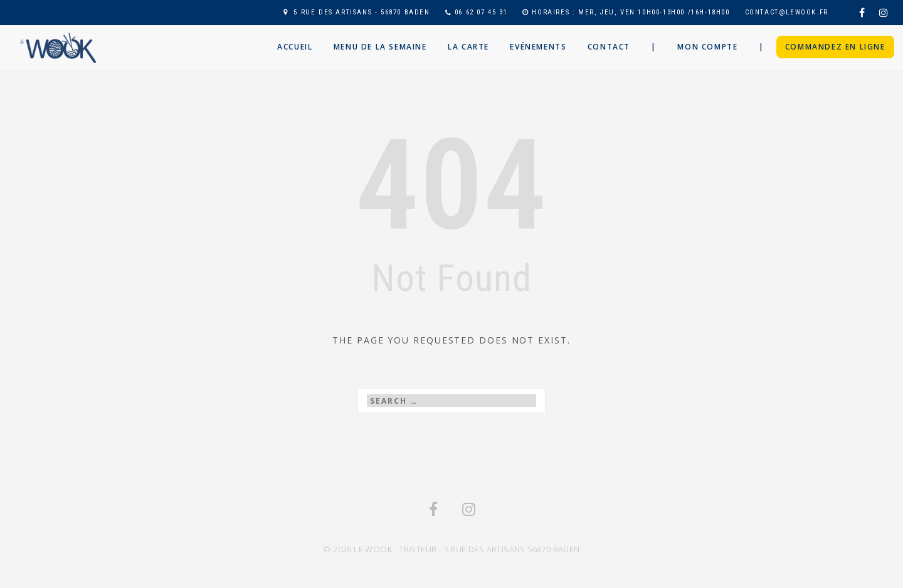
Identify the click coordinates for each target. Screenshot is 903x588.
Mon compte (707, 47)
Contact (609, 47)
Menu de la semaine (380, 47)
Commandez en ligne (835, 47)
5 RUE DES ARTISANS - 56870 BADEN (362, 12)
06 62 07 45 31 (481, 12)
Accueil (295, 47)
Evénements (538, 47)
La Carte (468, 47)
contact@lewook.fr (787, 12)
